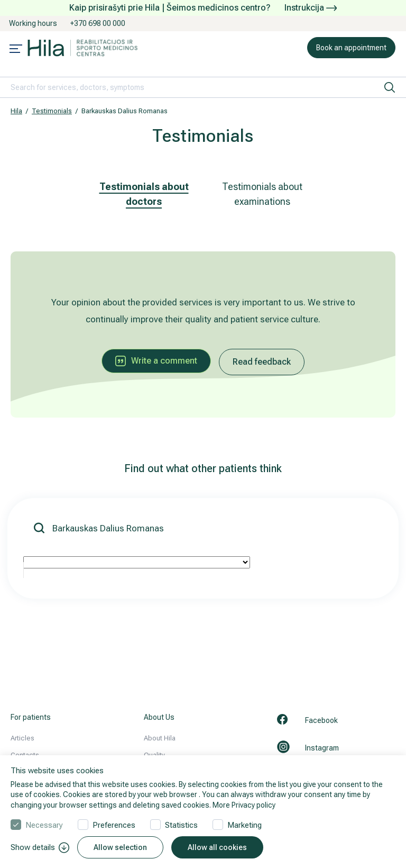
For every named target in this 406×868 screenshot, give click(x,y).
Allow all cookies (217, 847)
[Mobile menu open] (16, 50)
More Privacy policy (244, 805)
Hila (16, 111)
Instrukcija (311, 8)
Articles (22, 738)
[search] (390, 87)
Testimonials (52, 111)
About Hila (160, 738)
